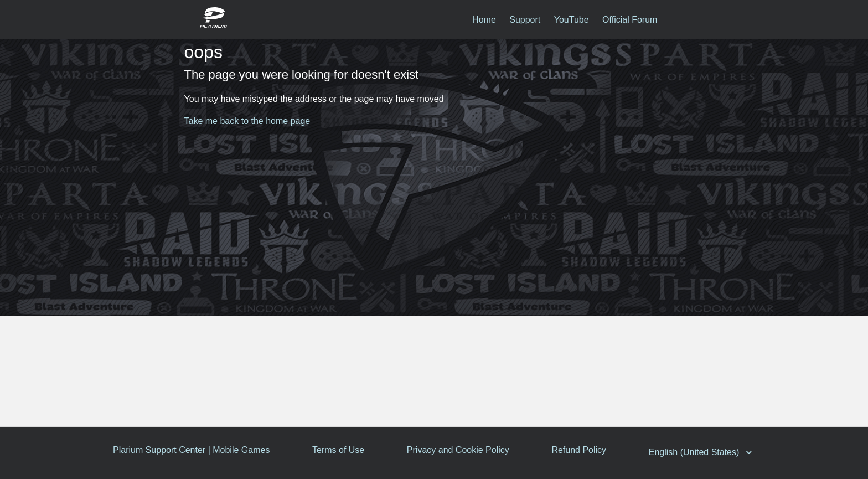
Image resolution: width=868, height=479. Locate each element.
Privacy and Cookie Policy (460, 450)
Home (484, 20)
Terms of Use (339, 450)
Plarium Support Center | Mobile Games (191, 450)
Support (525, 20)
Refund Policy (582, 450)
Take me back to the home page (247, 121)
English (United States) (699, 452)
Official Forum (630, 20)
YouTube (572, 20)
